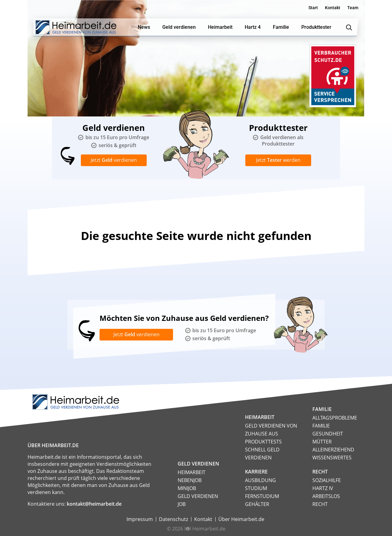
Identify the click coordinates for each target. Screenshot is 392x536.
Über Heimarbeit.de (241, 519)
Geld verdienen (198, 496)
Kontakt (333, 8)
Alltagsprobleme (335, 418)
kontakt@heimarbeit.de (94, 504)
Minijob (187, 488)
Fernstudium (262, 496)
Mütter (322, 442)
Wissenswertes (332, 458)
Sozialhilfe (327, 480)
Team (353, 8)
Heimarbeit (192, 472)
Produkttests (263, 442)
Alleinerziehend (333, 450)
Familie (321, 426)
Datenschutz (173, 519)
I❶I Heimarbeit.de (205, 529)
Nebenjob (190, 480)
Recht (320, 504)
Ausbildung (260, 480)
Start (313, 8)
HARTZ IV (323, 488)
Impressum (140, 519)
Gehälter (257, 504)
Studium (256, 488)
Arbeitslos (326, 496)
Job (182, 504)
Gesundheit (328, 434)
